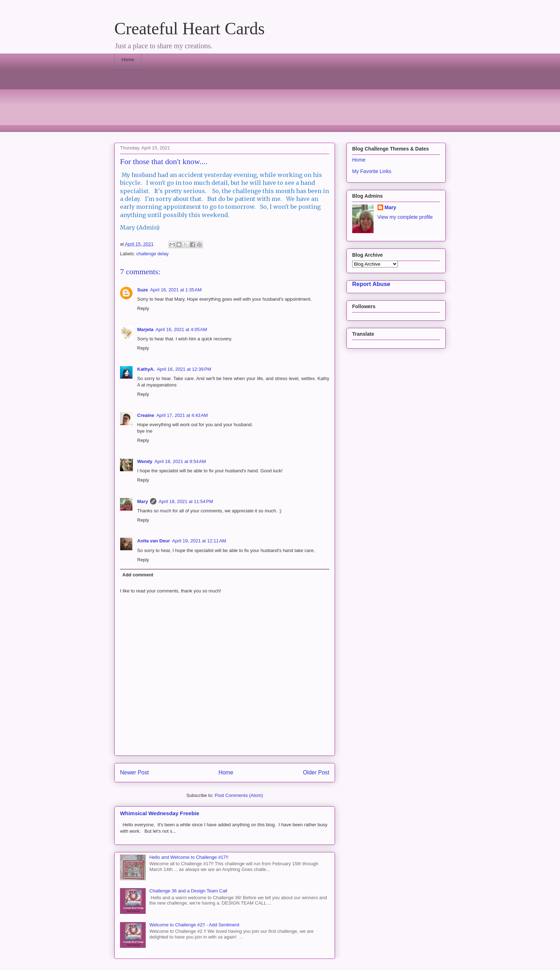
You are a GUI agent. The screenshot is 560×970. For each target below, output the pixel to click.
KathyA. (146, 369)
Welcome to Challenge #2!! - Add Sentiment (194, 925)
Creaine (146, 415)
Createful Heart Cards (189, 28)
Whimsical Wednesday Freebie (160, 813)
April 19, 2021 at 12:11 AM (199, 541)
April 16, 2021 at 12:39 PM (184, 369)
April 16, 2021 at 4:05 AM (181, 329)
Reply (143, 308)
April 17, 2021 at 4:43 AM (182, 415)
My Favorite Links (372, 171)
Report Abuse (371, 284)
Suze (142, 290)
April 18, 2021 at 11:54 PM (186, 501)
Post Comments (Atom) (239, 795)
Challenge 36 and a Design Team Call (188, 891)
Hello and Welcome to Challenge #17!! (189, 857)
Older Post (316, 772)
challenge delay (152, 254)
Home (128, 60)
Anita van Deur (154, 541)
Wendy (145, 461)
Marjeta (145, 329)
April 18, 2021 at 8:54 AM (180, 461)
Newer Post (134, 772)
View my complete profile (405, 217)
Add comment (138, 575)
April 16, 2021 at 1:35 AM (176, 290)
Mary (142, 501)
